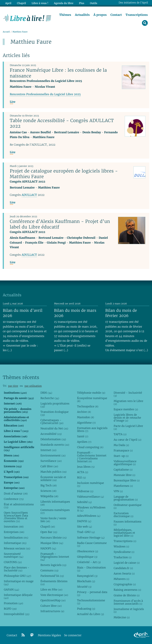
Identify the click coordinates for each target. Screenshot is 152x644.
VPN (118, 491)
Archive (84, 412)
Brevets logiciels (53, 565)
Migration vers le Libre (129, 402)
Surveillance (51, 461)
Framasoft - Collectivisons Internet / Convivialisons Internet (92, 457)
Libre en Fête (51, 590)
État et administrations (19, 506)
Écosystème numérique (92, 400)
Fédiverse (85, 491)
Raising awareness (127, 590)
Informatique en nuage (19, 583)
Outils (94, 3)
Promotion (14, 603)
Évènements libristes (54, 583)
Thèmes (65, 15)
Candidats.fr (123, 568)
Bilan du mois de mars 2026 (75, 313)
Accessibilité (51, 434)
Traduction (123, 557)
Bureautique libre (127, 480)
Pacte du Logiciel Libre (128, 427)
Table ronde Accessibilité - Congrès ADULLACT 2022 (62, 123)
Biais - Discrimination (91, 569)
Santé (83, 436)
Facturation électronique (124, 515)
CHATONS (13, 562)
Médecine (122, 617)
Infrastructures (52, 611)
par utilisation (33, 386)
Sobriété (84, 502)
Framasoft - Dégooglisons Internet (55, 557)
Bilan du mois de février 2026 (121, 313)
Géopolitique (87, 557)
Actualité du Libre (90, 614)
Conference (14, 499)
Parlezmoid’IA (52, 576)
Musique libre (52, 543)
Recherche (50, 398)
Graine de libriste (127, 595)
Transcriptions (137, 15)
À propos (100, 15)
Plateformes (123, 486)
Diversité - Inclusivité (128, 394)
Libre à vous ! (40, 3)
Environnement (53, 455)
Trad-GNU (86, 532)
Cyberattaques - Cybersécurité (52, 422)
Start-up (121, 456)
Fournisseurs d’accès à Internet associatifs (128, 602)
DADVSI (84, 521)
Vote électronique (54, 595)
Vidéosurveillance (90, 497)
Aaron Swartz (124, 573)
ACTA (82, 472)
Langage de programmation (126, 498)
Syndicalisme (124, 552)
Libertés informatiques (55, 503)
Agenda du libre (64, 3)
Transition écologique (54, 413)
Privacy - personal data (92, 593)
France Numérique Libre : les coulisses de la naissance (58, 73)
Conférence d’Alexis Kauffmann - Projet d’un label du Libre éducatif (60, 224)
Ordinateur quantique (128, 506)
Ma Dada (121, 445)
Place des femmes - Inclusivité (17, 569)
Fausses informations (128, 523)
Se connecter (73, 635)
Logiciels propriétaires (55, 405)
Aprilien (84, 442)
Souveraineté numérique (14, 555)
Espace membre (126, 409)
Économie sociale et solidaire (53, 479)
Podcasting (86, 609)
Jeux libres (86, 467)
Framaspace (123, 450)
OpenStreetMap (53, 600)
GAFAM (12, 590)
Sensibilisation (16, 538)
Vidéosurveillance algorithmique (125, 463)
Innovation (14, 527)
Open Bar (49, 532)
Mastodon (85, 417)
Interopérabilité (17, 614)
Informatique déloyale (18, 596)
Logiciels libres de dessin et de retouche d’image (127, 418)
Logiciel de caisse (127, 563)
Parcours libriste (53, 538)
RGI (81, 477)
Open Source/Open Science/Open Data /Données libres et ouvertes (16, 517)
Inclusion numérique (90, 484)
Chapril (48, 527)
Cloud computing (90, 447)
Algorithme (86, 423)
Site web (84, 527)
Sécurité (84, 587)
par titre (13, 386)
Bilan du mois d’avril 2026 (23, 313)
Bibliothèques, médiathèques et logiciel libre (124, 533)
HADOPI (48, 548)
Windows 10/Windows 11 (91, 509)
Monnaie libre (125, 475)
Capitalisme (123, 470)
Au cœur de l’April (128, 440)
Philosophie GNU (18, 576)
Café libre (49, 466)
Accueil (6, 32)
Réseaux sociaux (17, 548)
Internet (48, 450)
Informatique (15, 543)
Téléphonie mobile (91, 393)
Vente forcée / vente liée (53, 520)
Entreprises (14, 532)
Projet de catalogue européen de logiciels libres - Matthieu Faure (64, 174)
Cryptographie (125, 584)
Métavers (121, 579)
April (8, 3)
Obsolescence (88, 551)
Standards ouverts (55, 445)
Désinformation (53, 439)
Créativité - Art (89, 562)
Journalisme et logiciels (129, 610)
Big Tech (49, 485)
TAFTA (120, 434)
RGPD (10, 609)
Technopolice (88, 406)
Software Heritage (91, 538)
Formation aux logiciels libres (92, 429)
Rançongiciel (87, 576)
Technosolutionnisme (91, 602)
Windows (121, 546)
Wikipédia (49, 496)
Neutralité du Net (54, 428)
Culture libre (51, 606)
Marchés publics (53, 472)
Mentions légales (50, 635)
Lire (12, 102)
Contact (116, 15)
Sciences (48, 491)
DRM (46, 393)
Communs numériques (55, 511)
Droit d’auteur (16, 494)
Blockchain (86, 581)
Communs (49, 570)
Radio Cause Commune (92, 544)
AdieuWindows (89, 516)
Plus (82, 3)
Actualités (82, 15)
